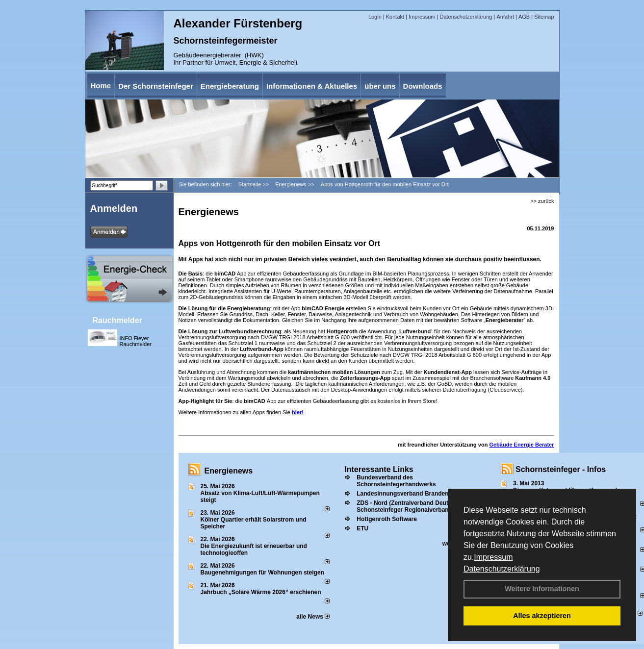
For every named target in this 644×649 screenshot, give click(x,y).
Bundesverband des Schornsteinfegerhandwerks (396, 481)
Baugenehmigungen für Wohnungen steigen (262, 573)
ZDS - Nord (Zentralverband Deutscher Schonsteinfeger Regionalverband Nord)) (414, 506)
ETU (362, 528)
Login (375, 17)
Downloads (423, 86)
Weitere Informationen (542, 589)
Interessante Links (379, 469)
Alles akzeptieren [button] (542, 616)
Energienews (229, 471)
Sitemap (544, 17)
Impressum (493, 557)
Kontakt (395, 17)
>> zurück (542, 201)
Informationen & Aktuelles (312, 86)
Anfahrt (505, 17)
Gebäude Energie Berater (521, 445)
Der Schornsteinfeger (156, 86)
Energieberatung (230, 86)
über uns (380, 86)
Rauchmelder (117, 320)
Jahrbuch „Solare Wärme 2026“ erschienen (261, 592)
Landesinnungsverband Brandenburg (409, 494)
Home (101, 86)
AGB (524, 17)
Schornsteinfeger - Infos (561, 469)
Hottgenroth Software (387, 519)
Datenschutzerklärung (502, 569)
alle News (313, 617)
